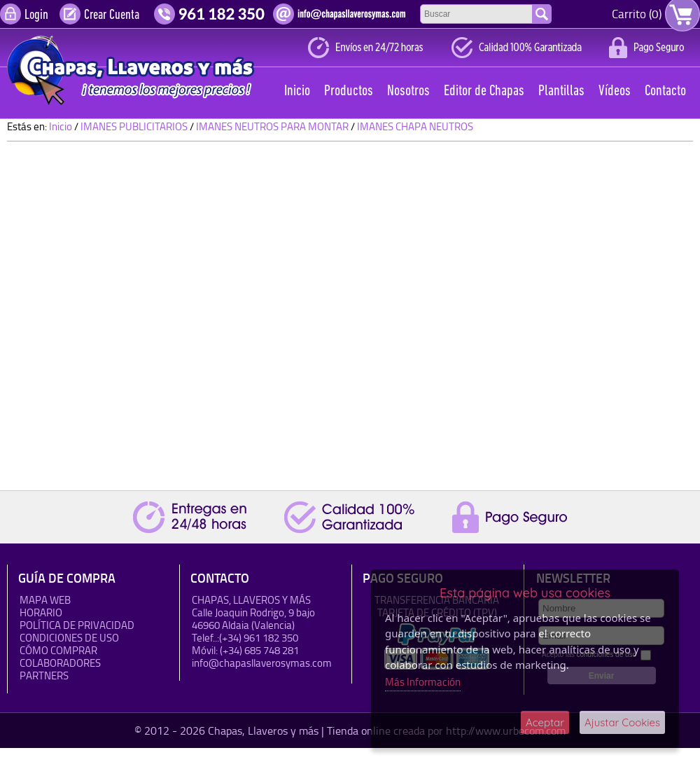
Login (36, 15)
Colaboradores (60, 663)
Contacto (665, 91)
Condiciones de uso (69, 638)
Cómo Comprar (58, 650)
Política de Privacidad (77, 625)
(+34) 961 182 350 (259, 638)
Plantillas (561, 91)
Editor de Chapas (484, 91)
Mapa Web (45, 600)
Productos (349, 91)
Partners (44, 676)
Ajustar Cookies (622, 722)
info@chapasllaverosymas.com (262, 663)
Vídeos (615, 91)
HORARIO (41, 612)
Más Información (423, 682)
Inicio (297, 91)
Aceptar (545, 722)
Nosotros (408, 91)
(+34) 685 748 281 (259, 650)
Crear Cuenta (112, 15)
